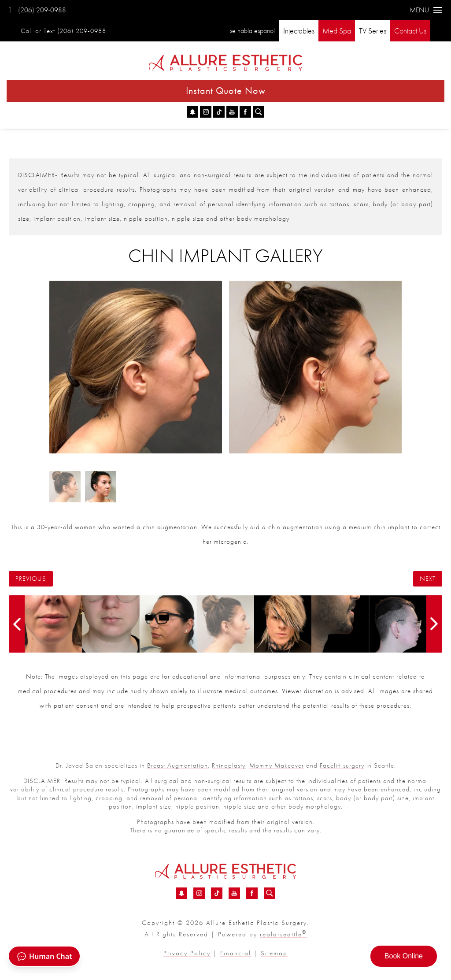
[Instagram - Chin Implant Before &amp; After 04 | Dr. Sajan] (206, 112)
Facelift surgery (342, 765)
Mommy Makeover (277, 765)
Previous (31, 579)
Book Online (404, 956)
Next (428, 579)
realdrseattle (283, 934)
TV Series (373, 31)
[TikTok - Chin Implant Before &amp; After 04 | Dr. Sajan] (219, 112)
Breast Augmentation (177, 765)
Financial (236, 953)
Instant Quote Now (226, 91)
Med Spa (337, 31)
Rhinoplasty (229, 765)
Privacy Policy (187, 953)
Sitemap (274, 953)
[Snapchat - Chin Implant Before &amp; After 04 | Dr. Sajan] (192, 112)
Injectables (299, 31)
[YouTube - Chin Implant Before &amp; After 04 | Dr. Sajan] (232, 112)
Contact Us (410, 31)
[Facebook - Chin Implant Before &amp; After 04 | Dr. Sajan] (245, 112)
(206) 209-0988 (37, 10)
